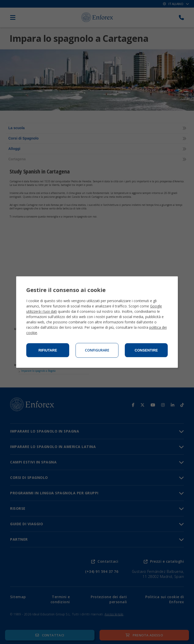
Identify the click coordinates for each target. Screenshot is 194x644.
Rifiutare (48, 350)
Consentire (146, 350)
